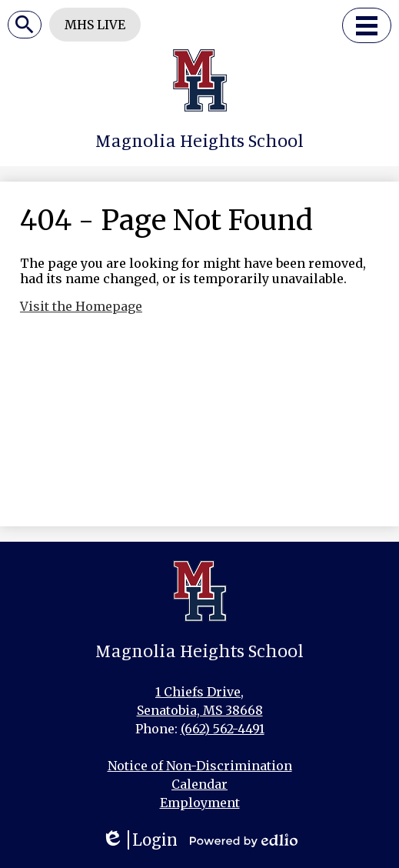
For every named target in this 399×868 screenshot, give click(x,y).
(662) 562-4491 (223, 729)
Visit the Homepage (81, 306)
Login (140, 840)
